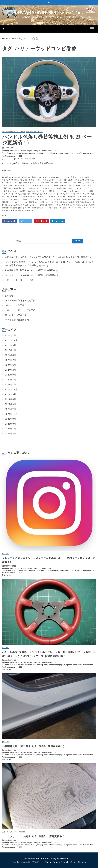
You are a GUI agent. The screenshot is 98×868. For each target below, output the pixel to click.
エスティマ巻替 (85, 180)
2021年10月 (11, 414)
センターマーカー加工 (81, 188)
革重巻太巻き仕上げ (17, 208)
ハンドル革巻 (38, 197)
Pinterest (41, 221)
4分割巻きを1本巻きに (30, 177)
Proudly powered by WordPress (28, 862)
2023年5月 (10, 380)
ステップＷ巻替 (56, 188)
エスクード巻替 (73, 180)
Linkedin (58, 221)
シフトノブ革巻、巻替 (21, 185)
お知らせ (9, 296)
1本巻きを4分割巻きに (13, 177)
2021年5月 (10, 434)
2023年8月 (10, 375)
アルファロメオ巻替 (82, 177)
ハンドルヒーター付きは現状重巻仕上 (18, 197)
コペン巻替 (54, 183)
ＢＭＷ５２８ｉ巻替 (74, 208)
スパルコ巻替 (67, 188)
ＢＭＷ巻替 (62, 208)
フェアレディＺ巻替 (84, 197)
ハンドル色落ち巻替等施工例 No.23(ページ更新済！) (47, 140)
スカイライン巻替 (79, 185)
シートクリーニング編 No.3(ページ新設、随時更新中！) (32, 275)
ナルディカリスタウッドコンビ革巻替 (40, 191)
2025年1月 (10, 350)
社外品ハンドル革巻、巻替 (14, 205)
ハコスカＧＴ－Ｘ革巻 (67, 194)
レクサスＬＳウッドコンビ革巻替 (22, 202)
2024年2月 (10, 370)
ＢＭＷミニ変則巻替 (49, 208)
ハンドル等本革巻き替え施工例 (13, 131)
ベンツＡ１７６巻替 (53, 199)
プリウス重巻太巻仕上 (36, 199)
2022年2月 (10, 409)
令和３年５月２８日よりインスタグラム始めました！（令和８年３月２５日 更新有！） (48, 257)
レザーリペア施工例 (15, 305)
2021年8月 (10, 424)
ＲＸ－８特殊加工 (28, 210)
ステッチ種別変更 (29, 188)
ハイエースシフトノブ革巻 (84, 191)
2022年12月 (11, 389)
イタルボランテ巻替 (27, 180)
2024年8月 (10, 355)
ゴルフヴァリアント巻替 (68, 183)
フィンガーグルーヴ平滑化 (66, 197)
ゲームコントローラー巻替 (40, 183)
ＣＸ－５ (85, 208)
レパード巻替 (40, 202)
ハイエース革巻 (8, 194)
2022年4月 (10, 404)
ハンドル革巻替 (49, 197)
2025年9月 (10, 345)
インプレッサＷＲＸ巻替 (58, 180)
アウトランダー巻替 (67, 177)
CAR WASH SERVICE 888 (34, 12)
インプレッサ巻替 (41, 180)
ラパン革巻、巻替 (78, 199)
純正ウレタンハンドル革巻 (35, 205)
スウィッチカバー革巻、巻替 (61, 185)
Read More (6, 171)
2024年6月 (10, 365)
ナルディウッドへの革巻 (17, 191)
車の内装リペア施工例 (34, 131)
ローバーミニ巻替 (52, 202)
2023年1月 (10, 384)
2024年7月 (10, 360)
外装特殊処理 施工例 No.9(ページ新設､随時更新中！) (31, 270)
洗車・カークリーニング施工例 (20, 310)
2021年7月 (10, 429)
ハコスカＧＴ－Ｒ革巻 (50, 194)
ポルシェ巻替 (66, 199)
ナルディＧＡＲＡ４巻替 (64, 191)
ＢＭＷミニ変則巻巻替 (33, 208)
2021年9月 (10, 419)
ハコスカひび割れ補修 (22, 194)
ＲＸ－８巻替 (16, 210)
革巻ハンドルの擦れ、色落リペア (78, 205)
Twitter (26, 221)
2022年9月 (10, 394)
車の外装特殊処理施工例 (17, 320)
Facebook (10, 221)
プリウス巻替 (22, 199)
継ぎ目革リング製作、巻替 (55, 205)
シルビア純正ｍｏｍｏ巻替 (40, 185)
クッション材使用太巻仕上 (19, 183)
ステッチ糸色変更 (43, 188)
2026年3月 (10, 335)
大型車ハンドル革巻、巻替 (69, 202)
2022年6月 (10, 399)
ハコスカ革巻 (36, 194)
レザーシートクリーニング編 (19, 280)
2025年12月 (11, 340)
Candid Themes (78, 862)
